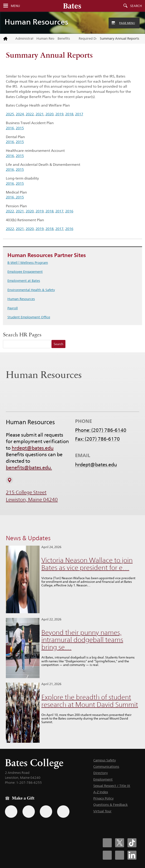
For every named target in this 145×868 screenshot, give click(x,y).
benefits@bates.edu (28, 468)
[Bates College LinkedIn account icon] (132, 855)
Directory (100, 773)
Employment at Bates (24, 281)
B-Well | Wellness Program (28, 263)
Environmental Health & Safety (31, 290)
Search (136, 6)
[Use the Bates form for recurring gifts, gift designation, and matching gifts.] (11, 812)
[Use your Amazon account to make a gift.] (29, 812)
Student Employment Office (29, 317)
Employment (103, 779)
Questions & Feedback (110, 805)
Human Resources (36, 22)
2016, (10, 128)
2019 (59, 114)
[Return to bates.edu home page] (6, 39)
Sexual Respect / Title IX (112, 786)
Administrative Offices (24, 38)
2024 (20, 114)
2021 (40, 114)
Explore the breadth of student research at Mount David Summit (90, 701)
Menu (15, 6)
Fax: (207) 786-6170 (97, 439)
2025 (10, 114)
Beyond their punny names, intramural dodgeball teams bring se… (82, 640)
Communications (106, 767)
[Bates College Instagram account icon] (107, 855)
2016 (10, 142)
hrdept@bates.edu (33, 448)
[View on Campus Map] (9, 480)
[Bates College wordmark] (72, 6)
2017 (79, 114)
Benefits (64, 38)
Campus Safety (105, 760)
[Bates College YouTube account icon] (120, 855)
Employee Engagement (25, 272)
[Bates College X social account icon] (120, 843)
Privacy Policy (103, 798)
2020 (49, 114)
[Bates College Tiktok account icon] (132, 843)
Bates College (34, 763)
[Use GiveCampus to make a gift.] (63, 812)
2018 (69, 114)
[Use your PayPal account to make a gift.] (46, 812)
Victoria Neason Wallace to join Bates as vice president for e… (87, 564)
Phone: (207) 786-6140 (101, 430)
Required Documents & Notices (88, 38)
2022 (30, 114)
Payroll (13, 308)
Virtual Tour (102, 811)
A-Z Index (101, 792)
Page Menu (127, 23)
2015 (20, 128)
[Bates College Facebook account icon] (107, 843)
